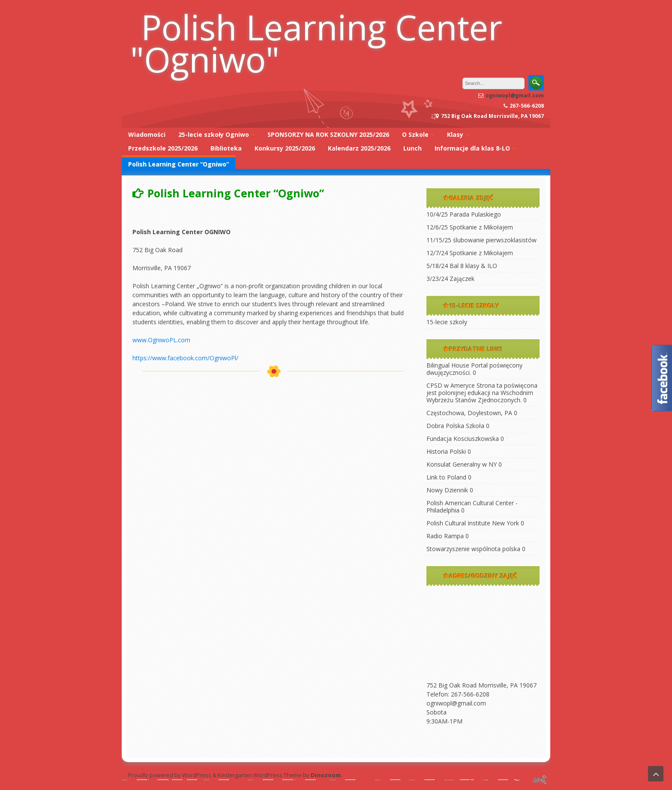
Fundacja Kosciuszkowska (463, 439)
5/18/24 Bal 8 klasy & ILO (462, 266)
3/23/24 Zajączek (450, 279)
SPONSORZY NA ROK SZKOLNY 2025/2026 (328, 134)
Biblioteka (226, 148)
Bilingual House (448, 365)
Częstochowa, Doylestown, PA (469, 413)
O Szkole (415, 134)
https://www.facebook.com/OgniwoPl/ (185, 358)
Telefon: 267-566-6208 (458, 694)
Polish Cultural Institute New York (473, 523)
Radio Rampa (445, 536)
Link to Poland (446, 477)
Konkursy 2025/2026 (285, 148)
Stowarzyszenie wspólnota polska (473, 549)
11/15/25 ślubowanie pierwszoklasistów (481, 240)
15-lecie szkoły (447, 322)
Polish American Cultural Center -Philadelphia (472, 507)
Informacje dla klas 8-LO (472, 148)
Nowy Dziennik (447, 490)
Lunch (412, 148)
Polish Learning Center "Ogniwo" (316, 43)
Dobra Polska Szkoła (455, 426)
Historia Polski (446, 451)
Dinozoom (326, 775)
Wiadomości (147, 134)
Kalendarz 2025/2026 (359, 148)
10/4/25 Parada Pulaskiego (464, 214)
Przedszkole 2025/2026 (163, 148)
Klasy (455, 134)
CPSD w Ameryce (451, 385)
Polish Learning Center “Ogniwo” (178, 164)
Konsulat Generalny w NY (462, 464)
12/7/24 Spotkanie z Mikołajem (470, 253)
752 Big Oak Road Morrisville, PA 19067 (481, 685)
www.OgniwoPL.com (161, 340)
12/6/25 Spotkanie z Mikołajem (470, 227)
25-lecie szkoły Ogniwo (214, 134)
